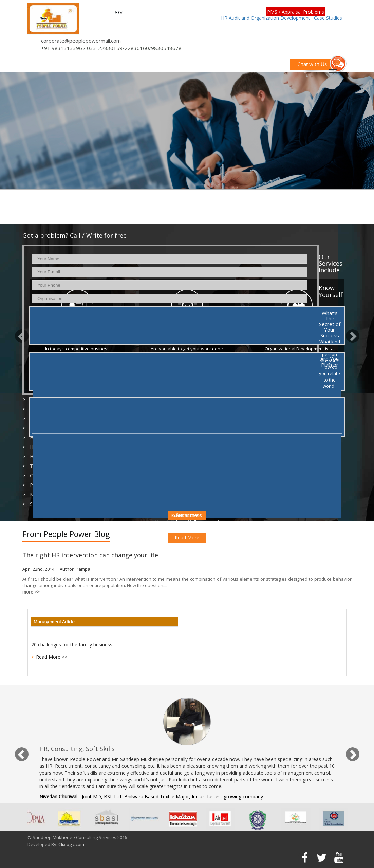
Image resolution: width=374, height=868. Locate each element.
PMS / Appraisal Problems (296, 12)
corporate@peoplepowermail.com (81, 41)
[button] (18, 333)
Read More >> (52, 657)
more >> (31, 592)
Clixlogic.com (71, 844)
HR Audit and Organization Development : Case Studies (282, 18)
